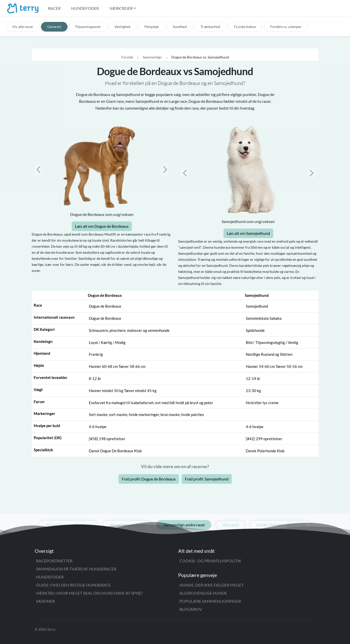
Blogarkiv (191, 609)
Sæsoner (45, 601)
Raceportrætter (54, 561)
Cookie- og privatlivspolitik (210, 561)
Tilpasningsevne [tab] (88, 27)
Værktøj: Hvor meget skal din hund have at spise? (89, 593)
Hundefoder (85, 8)
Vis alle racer (23, 27)
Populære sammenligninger (210, 601)
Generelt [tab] (54, 27)
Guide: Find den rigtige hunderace (73, 585)
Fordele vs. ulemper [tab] (286, 27)
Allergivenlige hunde (203, 593)
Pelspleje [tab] (152, 27)
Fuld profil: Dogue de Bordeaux (149, 479)
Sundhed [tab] (180, 27)
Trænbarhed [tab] (210, 27)
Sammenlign (152, 57)
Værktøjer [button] (121, 8)
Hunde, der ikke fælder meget (211, 585)
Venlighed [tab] (122, 27)
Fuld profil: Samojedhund (207, 479)
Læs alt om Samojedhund (248, 233)
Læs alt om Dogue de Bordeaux (102, 226)
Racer (54, 8)
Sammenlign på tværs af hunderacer (76, 569)
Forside (127, 57)
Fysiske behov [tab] (245, 27)
